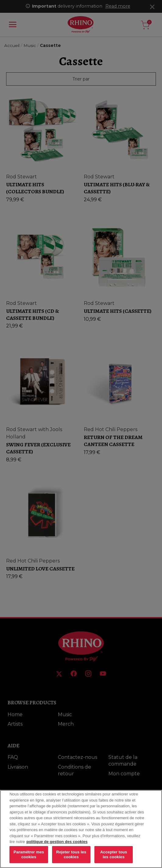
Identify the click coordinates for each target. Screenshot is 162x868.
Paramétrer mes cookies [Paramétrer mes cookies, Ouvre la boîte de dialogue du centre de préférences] (29, 859)
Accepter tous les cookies (114, 859)
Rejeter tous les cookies (71, 859)
